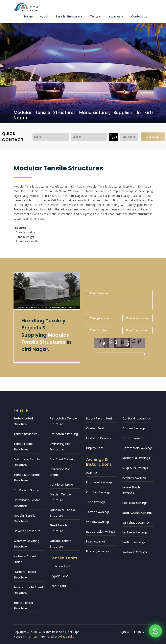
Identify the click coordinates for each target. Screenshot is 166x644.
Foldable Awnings (134, 478)
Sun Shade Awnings (136, 523)
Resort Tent (58, 586)
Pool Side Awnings (135, 503)
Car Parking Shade (26, 490)
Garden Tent (95, 428)
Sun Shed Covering (63, 459)
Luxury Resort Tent (99, 418)
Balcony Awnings (98, 551)
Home (28, 16)
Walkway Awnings (135, 552)
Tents (96, 16)
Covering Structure (27, 531)
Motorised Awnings (99, 482)
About (44, 16)
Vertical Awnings (134, 542)
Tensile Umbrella (61, 485)
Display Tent (95, 448)
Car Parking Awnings (137, 418)
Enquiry (139, 632)
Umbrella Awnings (135, 532)
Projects (124, 632)
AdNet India (66, 637)
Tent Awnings (96, 502)
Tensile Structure (69, 16)
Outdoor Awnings (98, 492)
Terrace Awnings (98, 512)
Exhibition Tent (60, 566)
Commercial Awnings (137, 448)
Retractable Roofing (64, 434)
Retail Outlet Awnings (137, 513)
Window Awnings (98, 522)
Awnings (116, 16)
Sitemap (31, 637)
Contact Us (139, 16)
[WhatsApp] (155, 632)
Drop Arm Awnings (135, 468)
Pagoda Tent (59, 576)
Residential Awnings (136, 458)
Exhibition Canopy (99, 438)
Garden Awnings (134, 428)
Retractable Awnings (101, 532)
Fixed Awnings (96, 541)
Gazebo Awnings (134, 438)
